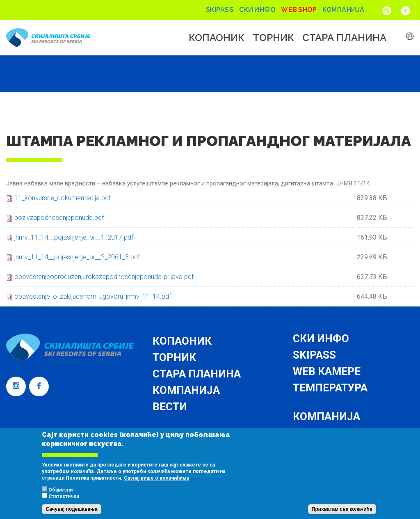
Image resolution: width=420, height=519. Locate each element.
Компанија (344, 10)
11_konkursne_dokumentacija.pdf (63, 198)
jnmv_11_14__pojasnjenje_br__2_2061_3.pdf (77, 257)
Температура (330, 388)
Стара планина (344, 38)
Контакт (317, 433)
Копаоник (217, 38)
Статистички (64, 504)
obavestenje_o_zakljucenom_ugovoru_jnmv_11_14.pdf (93, 296)
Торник (273, 38)
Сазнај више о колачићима (156, 486)
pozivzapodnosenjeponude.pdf (59, 218)
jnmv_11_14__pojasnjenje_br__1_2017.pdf (74, 237)
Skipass (220, 10)
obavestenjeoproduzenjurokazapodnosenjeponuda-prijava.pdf (104, 277)
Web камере (327, 371)
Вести (170, 407)
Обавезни (60, 498)
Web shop (299, 10)
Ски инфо (257, 10)
